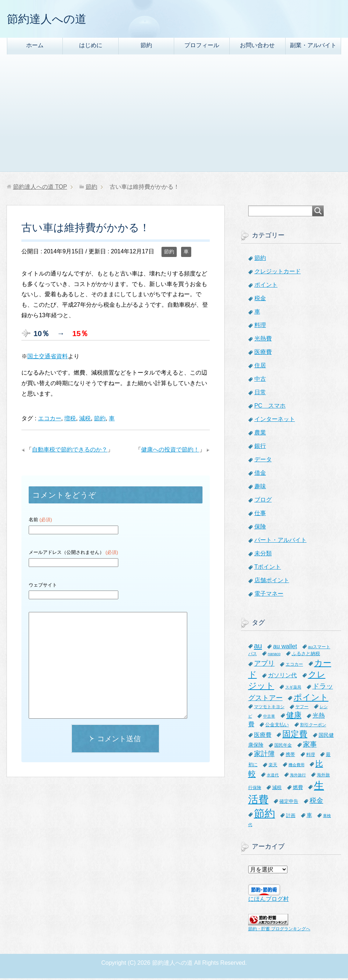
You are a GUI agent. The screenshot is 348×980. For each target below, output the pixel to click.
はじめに (91, 47)
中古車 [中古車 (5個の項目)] (269, 718)
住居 (260, 367)
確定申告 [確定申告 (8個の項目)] (289, 803)
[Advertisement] (174, 119)
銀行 (260, 448)
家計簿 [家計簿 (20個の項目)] (264, 756)
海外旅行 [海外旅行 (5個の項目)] (298, 777)
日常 (260, 394)
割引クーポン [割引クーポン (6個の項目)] (313, 726)
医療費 (263, 354)
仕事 (260, 515)
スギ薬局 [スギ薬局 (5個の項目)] (293, 689)
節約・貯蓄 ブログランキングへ (279, 931)
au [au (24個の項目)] (258, 648)
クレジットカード (278, 273)
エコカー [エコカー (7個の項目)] (294, 666)
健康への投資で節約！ (170, 451)
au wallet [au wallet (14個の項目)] (285, 648)
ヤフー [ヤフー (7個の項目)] (302, 709)
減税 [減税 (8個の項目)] (277, 789)
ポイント (266, 287)
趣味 (260, 488)
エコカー (50, 420)
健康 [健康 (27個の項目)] (294, 717)
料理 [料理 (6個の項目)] (311, 756)
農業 (260, 434)
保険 (260, 528)
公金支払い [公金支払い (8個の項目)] (277, 726)
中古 (260, 381)
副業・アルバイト (313, 47)
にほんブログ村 (269, 901)
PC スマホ (270, 407)
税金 (260, 300)
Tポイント (268, 569)
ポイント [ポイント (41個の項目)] (311, 699)
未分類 (263, 555)
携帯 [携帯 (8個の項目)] (290, 756)
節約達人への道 (53, 19)
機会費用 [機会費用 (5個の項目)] (296, 767)
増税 (70, 420)
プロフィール (202, 47)
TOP (40, 189)
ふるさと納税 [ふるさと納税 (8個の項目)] (306, 655)
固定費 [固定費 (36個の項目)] (295, 736)
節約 (146, 47)
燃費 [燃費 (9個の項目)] (298, 789)
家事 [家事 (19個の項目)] (310, 746)
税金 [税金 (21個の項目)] (316, 802)
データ (263, 461)
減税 (85, 420)
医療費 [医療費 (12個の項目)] (263, 737)
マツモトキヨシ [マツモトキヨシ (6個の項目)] (269, 708)
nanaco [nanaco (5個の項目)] (274, 656)
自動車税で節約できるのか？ (70, 451)
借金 (260, 475)
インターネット (275, 421)
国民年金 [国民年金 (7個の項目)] (283, 747)
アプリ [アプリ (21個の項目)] (264, 665)
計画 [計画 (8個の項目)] (291, 817)
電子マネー (269, 595)
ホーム (35, 47)
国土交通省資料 (48, 358)
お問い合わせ (257, 47)
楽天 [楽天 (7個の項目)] (273, 767)
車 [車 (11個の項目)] (309, 817)
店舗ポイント (272, 582)
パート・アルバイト (281, 542)
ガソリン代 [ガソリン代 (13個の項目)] (282, 677)
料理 (260, 327)
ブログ (263, 501)
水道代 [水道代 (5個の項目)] (273, 777)
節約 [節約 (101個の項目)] (265, 815)
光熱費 (263, 340)
